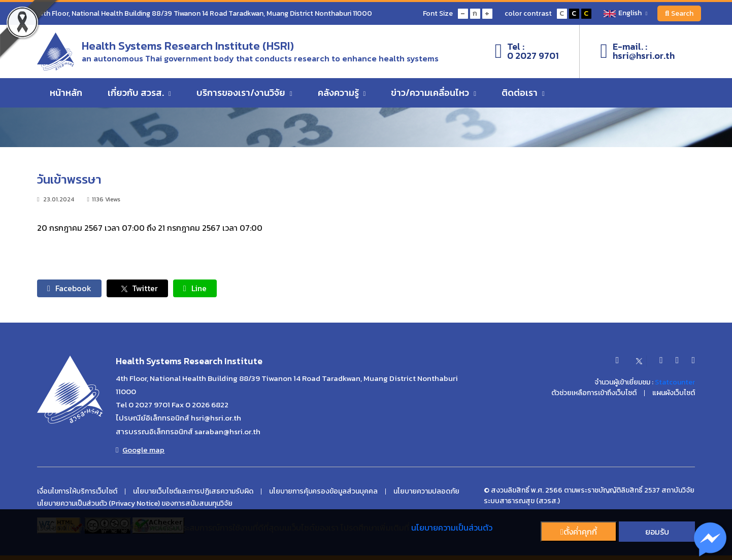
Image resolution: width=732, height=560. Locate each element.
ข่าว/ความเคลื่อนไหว (434, 93)
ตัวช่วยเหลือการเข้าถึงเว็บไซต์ (594, 393)
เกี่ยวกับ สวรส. (139, 93)
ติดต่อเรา (523, 93)
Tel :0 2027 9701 (527, 51)
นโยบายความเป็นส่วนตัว (452, 528)
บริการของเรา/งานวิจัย (244, 93)
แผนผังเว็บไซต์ (674, 393)
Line (195, 288)
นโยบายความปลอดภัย (426, 492)
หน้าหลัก (66, 93)
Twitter (137, 288)
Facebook (69, 288)
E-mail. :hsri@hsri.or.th (637, 51)
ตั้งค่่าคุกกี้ (579, 532)
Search (679, 13)
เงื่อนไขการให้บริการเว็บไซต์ (77, 492)
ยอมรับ (657, 532)
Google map (140, 450)
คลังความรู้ (342, 93)
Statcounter (675, 382)
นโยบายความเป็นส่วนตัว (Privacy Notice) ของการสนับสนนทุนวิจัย (135, 504)
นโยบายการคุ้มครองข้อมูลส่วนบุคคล (323, 492)
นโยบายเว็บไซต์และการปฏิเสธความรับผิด (193, 492)
